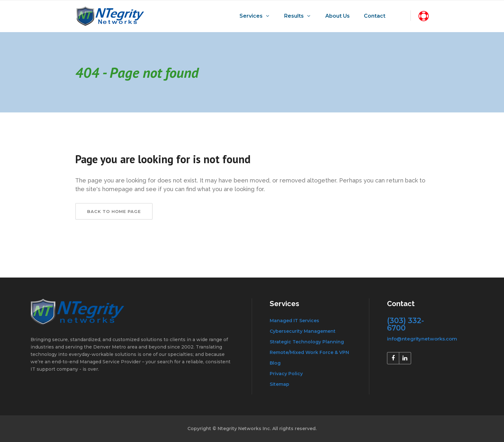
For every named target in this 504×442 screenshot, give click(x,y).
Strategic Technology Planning (307, 342)
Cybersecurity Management (303, 331)
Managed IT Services (294, 321)
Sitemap (279, 384)
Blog (275, 363)
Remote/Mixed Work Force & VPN (309, 352)
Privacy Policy (286, 374)
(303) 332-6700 (405, 324)
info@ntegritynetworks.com (422, 339)
